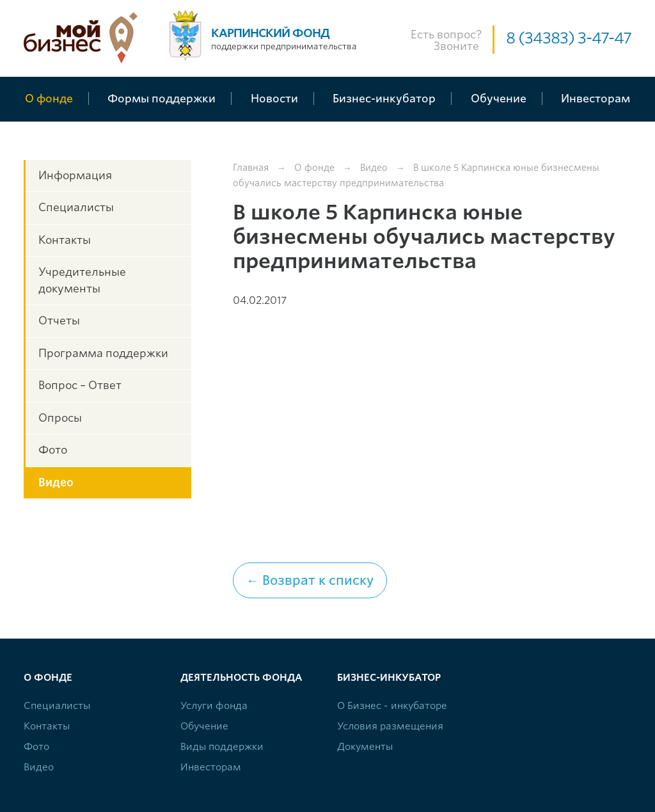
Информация (75, 175)
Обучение (204, 726)
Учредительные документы (82, 280)
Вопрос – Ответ (80, 385)
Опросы (60, 418)
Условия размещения (390, 726)
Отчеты (59, 321)
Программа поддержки (103, 353)
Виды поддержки (222, 747)
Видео (56, 482)
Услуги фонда (214, 706)
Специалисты (76, 207)
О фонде (314, 168)
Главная (251, 168)
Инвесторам (211, 767)
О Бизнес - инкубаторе (392, 706)
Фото (53, 450)
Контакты (65, 240)
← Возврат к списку (310, 580)
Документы (365, 747)
